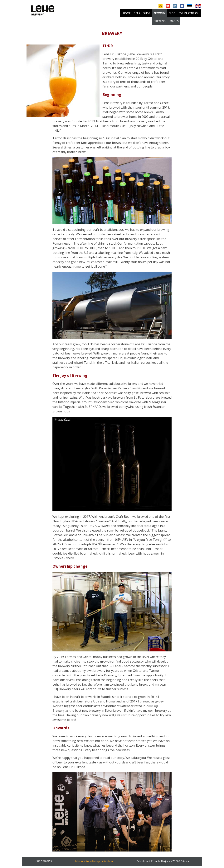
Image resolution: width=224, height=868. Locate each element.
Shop (147, 13)
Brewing (160, 21)
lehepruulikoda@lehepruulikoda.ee (94, 861)
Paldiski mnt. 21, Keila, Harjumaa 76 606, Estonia (163, 861)
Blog (172, 13)
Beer (137, 13)
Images (174, 21)
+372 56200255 (44, 861)
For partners (188, 13)
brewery (159, 13)
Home (127, 13)
